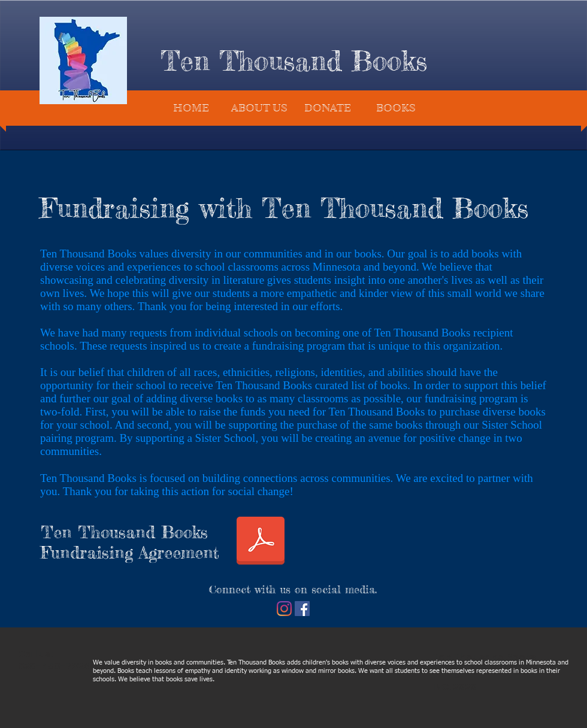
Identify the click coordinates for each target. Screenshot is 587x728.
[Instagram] (284, 609)
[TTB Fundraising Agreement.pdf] (261, 542)
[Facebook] (302, 609)
